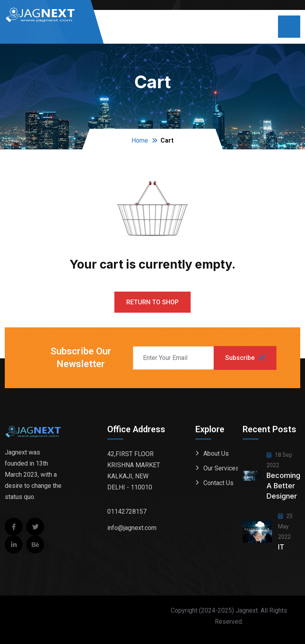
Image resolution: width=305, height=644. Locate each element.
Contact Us (218, 483)
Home (140, 140)
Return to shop (152, 302)
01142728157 (127, 512)
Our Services (221, 468)
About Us (216, 454)
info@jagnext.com (132, 528)
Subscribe (245, 358)
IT (281, 547)
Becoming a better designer (283, 486)
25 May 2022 (285, 526)
